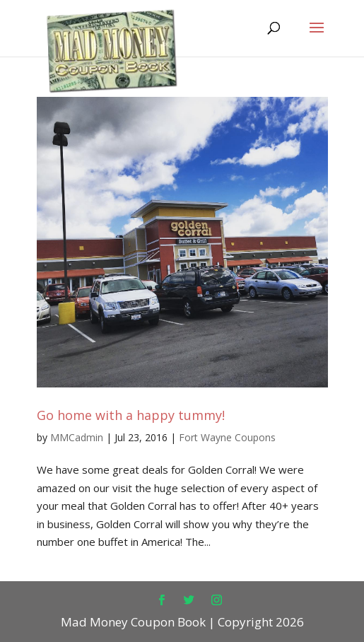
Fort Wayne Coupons (227, 437)
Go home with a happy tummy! (131, 415)
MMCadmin (77, 437)
